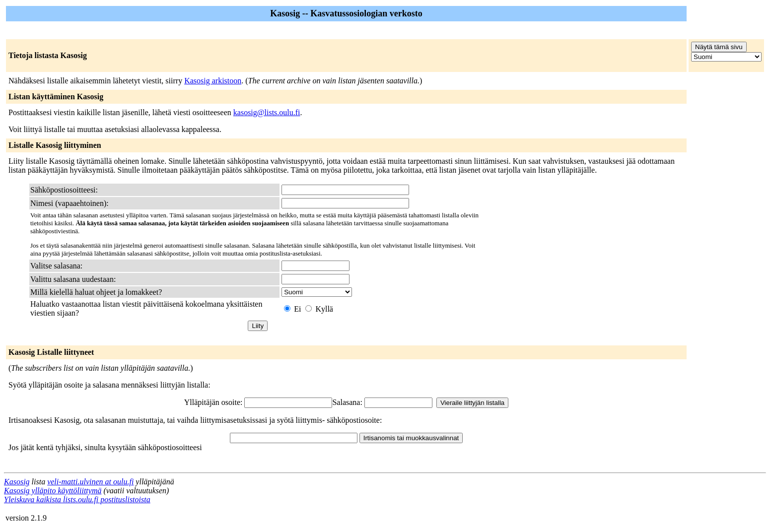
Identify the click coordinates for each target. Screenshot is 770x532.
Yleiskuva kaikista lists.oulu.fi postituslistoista (77, 499)
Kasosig (17, 482)
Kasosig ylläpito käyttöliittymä (53, 491)
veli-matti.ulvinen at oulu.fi (90, 482)
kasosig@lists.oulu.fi (267, 112)
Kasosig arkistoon (213, 81)
